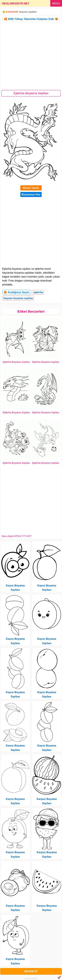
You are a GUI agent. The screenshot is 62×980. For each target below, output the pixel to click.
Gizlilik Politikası (31, 979)
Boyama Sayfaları (28, 12)
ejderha (38, 292)
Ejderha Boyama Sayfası (16, 362)
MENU (56, 4)
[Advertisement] (31, 56)
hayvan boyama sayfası (18, 298)
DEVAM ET (31, 971)
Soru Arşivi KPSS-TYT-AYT (17, 536)
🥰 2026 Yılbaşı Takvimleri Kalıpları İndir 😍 (31, 19)
